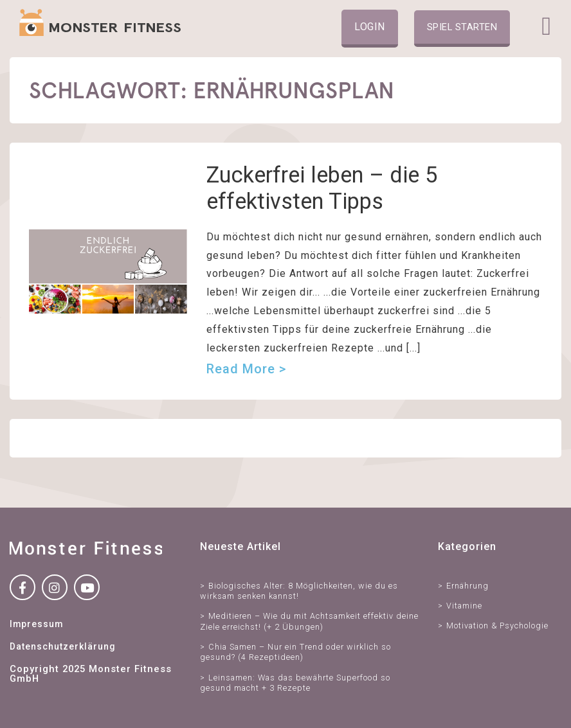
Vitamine (464, 606)
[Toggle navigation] (546, 26)
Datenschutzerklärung (62, 646)
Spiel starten (462, 27)
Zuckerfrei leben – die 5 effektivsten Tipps (322, 188)
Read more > (246, 369)
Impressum (36, 624)
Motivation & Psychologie (497, 626)
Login (370, 27)
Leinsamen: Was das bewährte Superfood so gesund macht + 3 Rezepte (295, 683)
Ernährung (467, 586)
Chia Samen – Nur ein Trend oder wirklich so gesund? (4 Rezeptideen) (295, 652)
